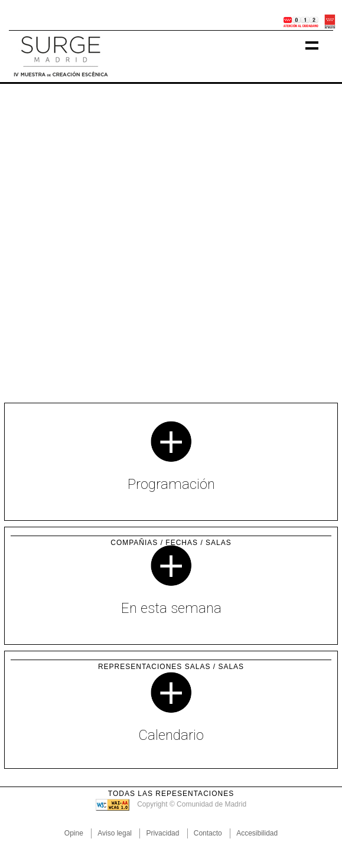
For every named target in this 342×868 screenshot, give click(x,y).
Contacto (208, 833)
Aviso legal (115, 833)
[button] (26, 237)
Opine (74, 833)
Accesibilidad (257, 833)
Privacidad (162, 833)
